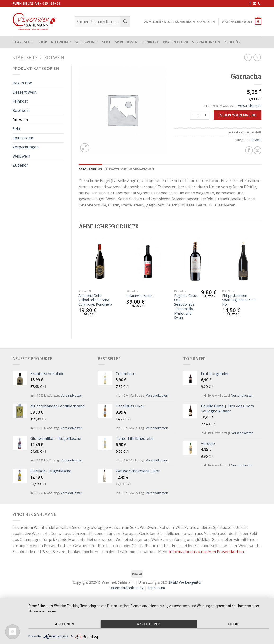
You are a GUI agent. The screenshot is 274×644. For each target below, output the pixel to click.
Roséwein (21, 110)
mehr (233, 624)
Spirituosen (126, 42)
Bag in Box (22, 83)
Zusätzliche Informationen (130, 169)
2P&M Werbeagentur (185, 582)
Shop (42, 42)
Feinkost (150, 42)
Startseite (25, 57)
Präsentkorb (175, 42)
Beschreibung (91, 169)
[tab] (91, 169)
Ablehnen (64, 624)
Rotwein (61, 42)
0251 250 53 (51, 3)
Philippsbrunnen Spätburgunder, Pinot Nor (239, 300)
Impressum (156, 588)
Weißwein (87, 42)
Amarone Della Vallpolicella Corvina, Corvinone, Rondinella (95, 300)
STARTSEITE (23, 42)
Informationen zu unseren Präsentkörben (206, 552)
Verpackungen (206, 42)
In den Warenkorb (237, 115)
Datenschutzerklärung (126, 588)
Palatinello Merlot (140, 296)
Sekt (106, 42)
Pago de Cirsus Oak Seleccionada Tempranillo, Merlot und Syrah (186, 307)
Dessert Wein (25, 92)
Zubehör (232, 42)
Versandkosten (250, 106)
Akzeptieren (149, 624)
